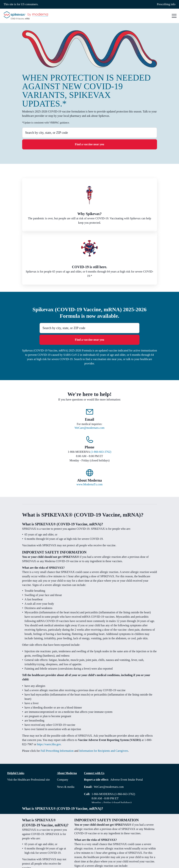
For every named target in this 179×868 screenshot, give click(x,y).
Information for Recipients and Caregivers (104, 751)
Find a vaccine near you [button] (89, 144)
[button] (174, 16)
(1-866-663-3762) (101, 452)
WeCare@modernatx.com (90, 428)
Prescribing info (166, 4)
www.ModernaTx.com (89, 484)
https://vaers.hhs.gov (49, 744)
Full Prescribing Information (57, 751)
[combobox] (90, 133)
